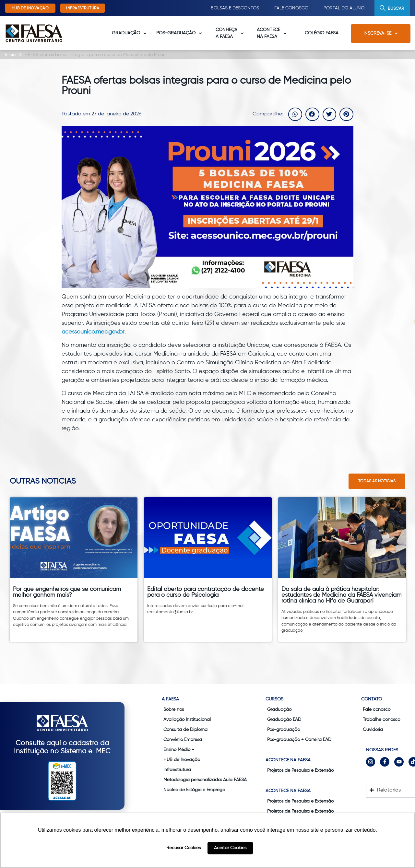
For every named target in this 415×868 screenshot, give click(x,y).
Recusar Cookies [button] (184, 848)
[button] (295, 114)
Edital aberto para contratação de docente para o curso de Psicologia (206, 592)
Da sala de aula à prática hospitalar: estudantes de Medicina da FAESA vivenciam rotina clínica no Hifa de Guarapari (341, 595)
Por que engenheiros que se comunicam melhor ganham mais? (67, 592)
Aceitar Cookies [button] (230, 848)
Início (10, 55)
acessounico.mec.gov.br (93, 332)
